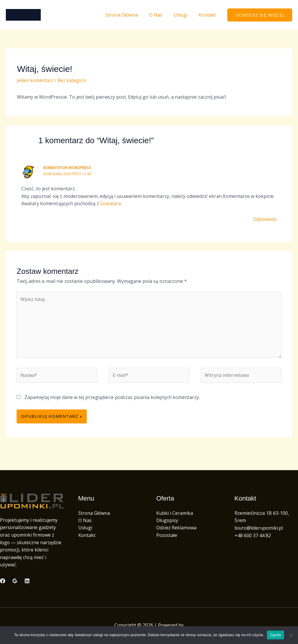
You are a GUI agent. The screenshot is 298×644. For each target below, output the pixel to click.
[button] (260, 15)
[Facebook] (3, 582)
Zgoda (275, 635)
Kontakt (208, 15)
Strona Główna (128, 15)
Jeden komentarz (36, 80)
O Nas (160, 15)
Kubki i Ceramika (175, 514)
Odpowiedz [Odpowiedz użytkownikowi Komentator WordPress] (265, 219)
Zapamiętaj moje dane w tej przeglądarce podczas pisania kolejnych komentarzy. (112, 398)
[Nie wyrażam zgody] (291, 635)
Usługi (183, 15)
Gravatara (111, 203)
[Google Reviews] (15, 582)
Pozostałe (167, 537)
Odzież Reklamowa (177, 529)
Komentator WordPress (67, 168)
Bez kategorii (73, 80)
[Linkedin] (27, 582)
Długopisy (167, 521)
